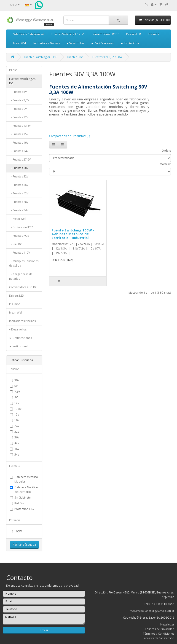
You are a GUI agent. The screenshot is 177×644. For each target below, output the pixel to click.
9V (14, 397)
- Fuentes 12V (19, 117)
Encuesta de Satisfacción (158, 638)
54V (15, 455)
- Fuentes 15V (19, 134)
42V (15, 443)
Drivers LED (134, 34)
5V (14, 386)
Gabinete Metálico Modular (24, 479)
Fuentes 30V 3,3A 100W (107, 57)
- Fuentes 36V (19, 185)
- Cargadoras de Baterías (21, 276)
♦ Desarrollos (75, 43)
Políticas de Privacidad (160, 629)
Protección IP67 (22, 509)
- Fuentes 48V (19, 202)
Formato (15, 466)
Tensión (14, 369)
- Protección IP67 (21, 227)
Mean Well (20, 43)
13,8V (16, 409)
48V (15, 449)
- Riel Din (16, 244)
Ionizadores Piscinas (47, 43)
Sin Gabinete (20, 498)
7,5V (15, 392)
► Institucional (130, 43)
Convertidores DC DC (105, 34)
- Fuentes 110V (20, 253)
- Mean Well (18, 219)
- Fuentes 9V (18, 109)
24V (15, 426)
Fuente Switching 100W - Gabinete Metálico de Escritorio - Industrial (73, 234)
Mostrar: (165, 164)
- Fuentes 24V (19, 151)
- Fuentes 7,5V (19, 100)
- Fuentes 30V (19, 168)
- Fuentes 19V (19, 143)
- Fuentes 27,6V (20, 160)
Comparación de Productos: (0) (70, 136)
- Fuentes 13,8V (20, 126)
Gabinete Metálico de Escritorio (24, 490)
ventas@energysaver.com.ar (156, 611)
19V (15, 420)
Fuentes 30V (75, 57)
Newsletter (167, 624)
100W (16, 531)
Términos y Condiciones (159, 634)
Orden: (166, 151)
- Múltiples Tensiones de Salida (24, 263)
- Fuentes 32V (19, 176)
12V (15, 403)
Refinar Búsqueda (24, 545)
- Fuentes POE (19, 236)
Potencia (15, 520)
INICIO (13, 70)
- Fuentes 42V (19, 193)
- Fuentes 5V (18, 92)
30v (14, 380)
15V (15, 415)
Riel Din (17, 503)
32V (15, 432)
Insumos (153, 34)
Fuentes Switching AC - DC (68, 34)
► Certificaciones (102, 43)
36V (15, 437)
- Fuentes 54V (19, 210)
